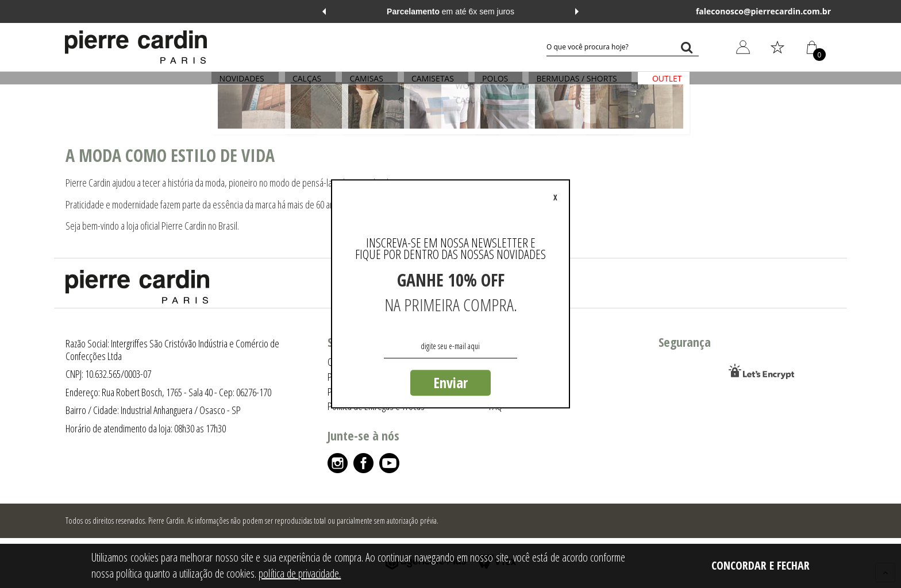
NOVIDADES (251, 85)
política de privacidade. (300, 573)
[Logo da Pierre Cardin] (136, 47)
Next (577, 11)
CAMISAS (369, 85)
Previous (324, 11)
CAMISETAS (433, 85)
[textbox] (623, 47)
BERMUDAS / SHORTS (571, 85)
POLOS (492, 85)
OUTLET (658, 85)
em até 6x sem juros (450, 11)
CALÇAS (313, 85)
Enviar (450, 382)
